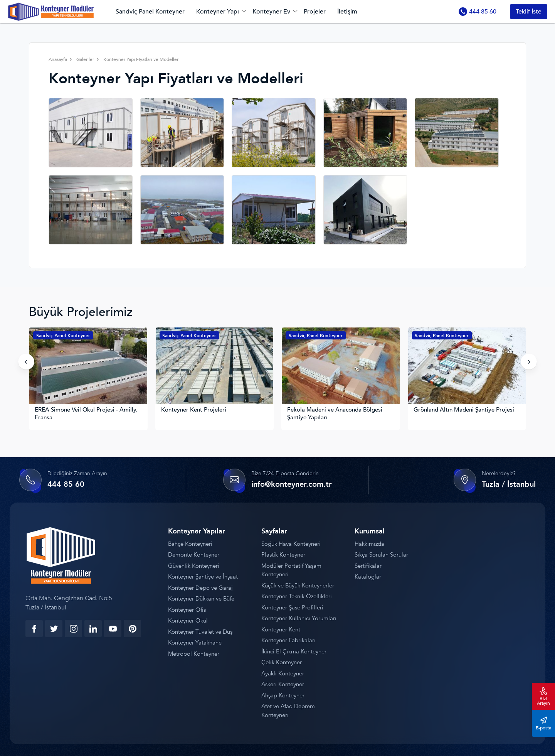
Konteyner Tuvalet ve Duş (200, 632)
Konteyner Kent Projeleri (194, 410)
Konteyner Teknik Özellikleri (297, 597)
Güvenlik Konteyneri (194, 566)
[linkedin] (93, 629)
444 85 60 (478, 12)
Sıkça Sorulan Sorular (381, 555)
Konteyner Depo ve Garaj (200, 588)
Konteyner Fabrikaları (288, 641)
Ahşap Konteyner (283, 695)
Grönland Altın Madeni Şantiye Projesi (464, 410)
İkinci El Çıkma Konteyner (294, 651)
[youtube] (113, 629)
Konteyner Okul (188, 621)
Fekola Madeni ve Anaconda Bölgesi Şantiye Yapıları (335, 414)
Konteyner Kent (281, 629)
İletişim (347, 12)
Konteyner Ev (271, 12)
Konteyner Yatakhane (195, 643)
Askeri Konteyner (283, 685)
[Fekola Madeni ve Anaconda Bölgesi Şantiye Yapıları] (341, 367)
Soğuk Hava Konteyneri (291, 544)
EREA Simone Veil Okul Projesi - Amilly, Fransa (86, 414)
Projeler (315, 12)
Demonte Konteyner (194, 555)
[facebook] (34, 629)
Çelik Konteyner (282, 663)
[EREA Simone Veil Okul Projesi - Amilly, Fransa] (88, 367)
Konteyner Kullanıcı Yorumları (299, 619)
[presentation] (26, 362)
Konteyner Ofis (187, 610)
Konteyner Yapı (218, 12)
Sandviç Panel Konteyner (150, 12)
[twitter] (54, 629)
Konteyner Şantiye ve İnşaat (203, 577)
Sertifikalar (368, 566)
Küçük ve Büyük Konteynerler (298, 586)
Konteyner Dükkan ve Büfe (201, 599)
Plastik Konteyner (283, 555)
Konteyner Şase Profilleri (292, 607)
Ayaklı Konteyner (283, 673)
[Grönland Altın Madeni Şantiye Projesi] (467, 367)
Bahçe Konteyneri (190, 544)
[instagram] (73, 629)
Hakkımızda (369, 544)
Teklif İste (529, 12)
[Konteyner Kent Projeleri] (215, 367)
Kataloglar (368, 577)
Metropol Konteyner (194, 654)
